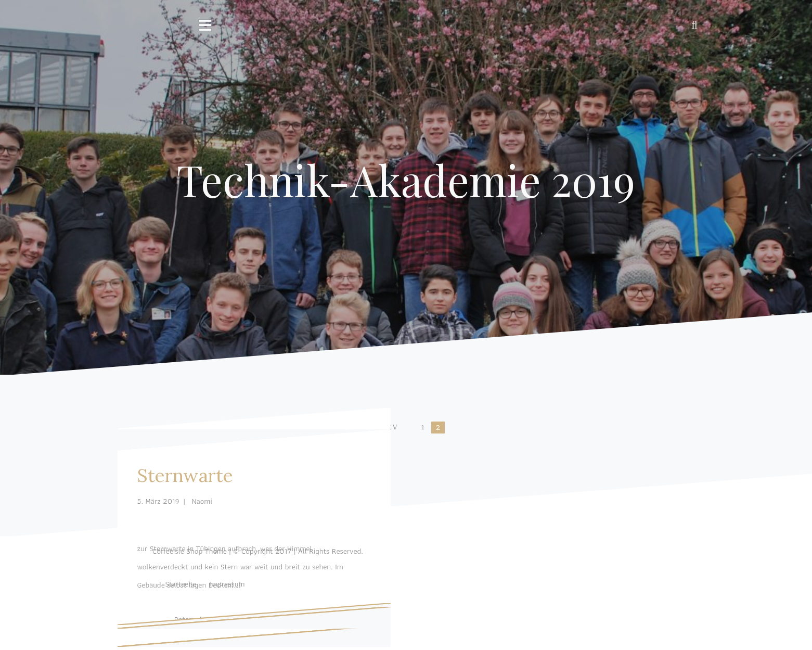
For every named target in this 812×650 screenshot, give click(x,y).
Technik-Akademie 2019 (406, 180)
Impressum (227, 584)
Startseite (181, 584)
